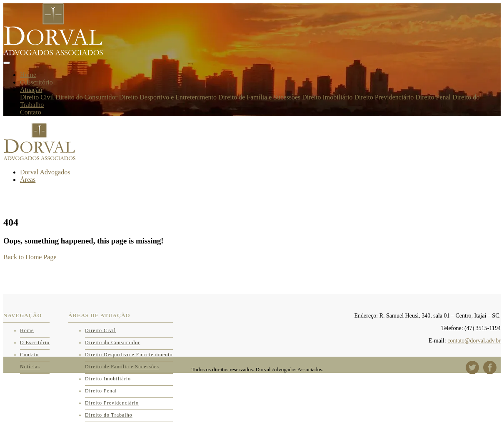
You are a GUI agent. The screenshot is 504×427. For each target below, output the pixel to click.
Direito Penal (433, 97)
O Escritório (36, 82)
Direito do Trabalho (109, 415)
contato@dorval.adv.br (474, 341)
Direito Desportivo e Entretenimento (168, 97)
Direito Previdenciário (384, 97)
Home (28, 75)
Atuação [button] (31, 90)
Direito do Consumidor (86, 97)
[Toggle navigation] (7, 63)
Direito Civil (37, 97)
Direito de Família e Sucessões (259, 97)
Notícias (30, 367)
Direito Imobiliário (327, 97)
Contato (31, 112)
